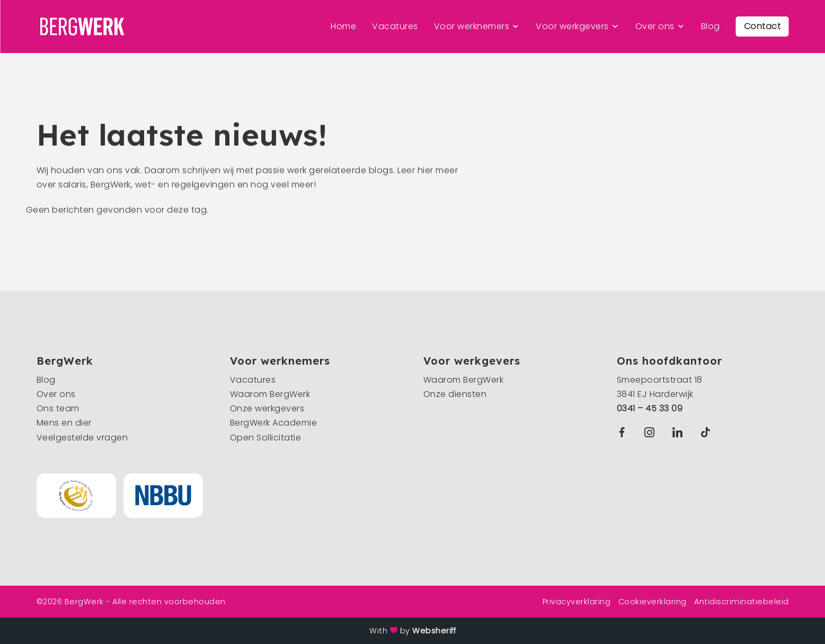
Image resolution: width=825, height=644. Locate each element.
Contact (762, 26)
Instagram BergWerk (652, 432)
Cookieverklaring (653, 602)
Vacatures (395, 26)
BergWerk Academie (274, 423)
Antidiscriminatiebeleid (742, 602)
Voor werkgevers (572, 26)
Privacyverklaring (577, 602)
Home (343, 26)
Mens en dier (64, 423)
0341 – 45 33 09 (650, 408)
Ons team (58, 408)
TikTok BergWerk (708, 432)
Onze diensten (455, 394)
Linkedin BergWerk (680, 432)
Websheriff (434, 631)
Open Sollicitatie (266, 438)
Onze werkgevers (267, 408)
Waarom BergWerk (270, 394)
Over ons (655, 26)
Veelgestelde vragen (82, 438)
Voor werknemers (472, 26)
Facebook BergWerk (624, 432)
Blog (711, 26)
